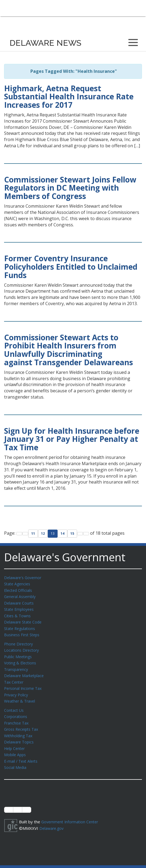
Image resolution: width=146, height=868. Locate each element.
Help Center (15, 741)
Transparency (17, 665)
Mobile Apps (16, 747)
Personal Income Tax (24, 684)
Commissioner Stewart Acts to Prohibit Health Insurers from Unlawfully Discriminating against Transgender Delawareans (69, 350)
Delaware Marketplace (25, 671)
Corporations (16, 711)
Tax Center (15, 678)
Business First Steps (23, 632)
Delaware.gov (52, 820)
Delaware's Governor (24, 577)
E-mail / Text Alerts (22, 753)
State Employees (20, 608)
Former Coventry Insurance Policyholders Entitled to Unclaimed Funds (71, 267)
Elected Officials (19, 590)
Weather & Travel (21, 696)
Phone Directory (19, 641)
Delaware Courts (20, 602)
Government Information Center (71, 814)
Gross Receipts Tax (23, 723)
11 (33, 533)
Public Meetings (19, 653)
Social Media (15, 759)
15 (72, 533)
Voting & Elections (21, 659)
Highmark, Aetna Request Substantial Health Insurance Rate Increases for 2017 (69, 97)
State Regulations (21, 626)
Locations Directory (22, 647)
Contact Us (14, 705)
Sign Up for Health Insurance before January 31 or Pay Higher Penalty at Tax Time (72, 439)
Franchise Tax (17, 717)
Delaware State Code (24, 620)
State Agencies (18, 583)
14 (62, 533)
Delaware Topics (20, 735)
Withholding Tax (19, 729)
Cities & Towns (18, 614)
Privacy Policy (17, 690)
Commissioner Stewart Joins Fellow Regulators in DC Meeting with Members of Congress (70, 188)
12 (43, 533)
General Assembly (21, 596)
